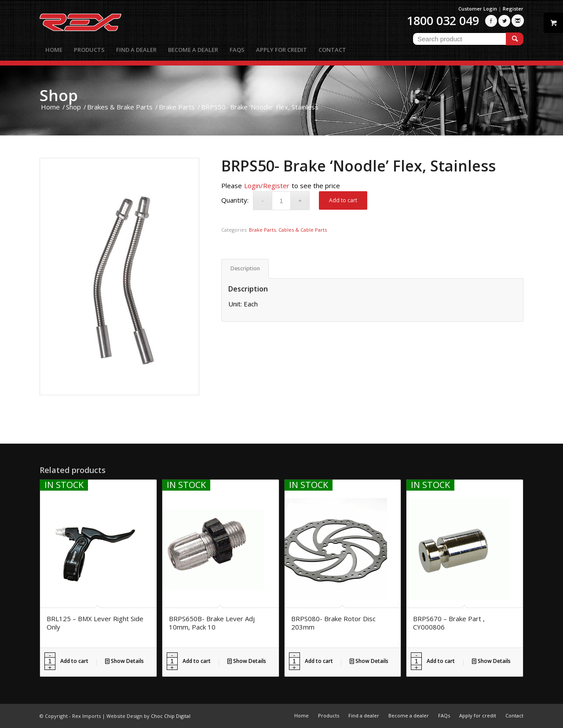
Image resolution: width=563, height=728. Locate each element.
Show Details (124, 661)
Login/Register (267, 186)
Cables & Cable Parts (303, 230)
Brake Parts (262, 230)
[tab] (245, 269)
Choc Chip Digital (171, 716)
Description (245, 268)
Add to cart (343, 200)
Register (513, 9)
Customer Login (478, 9)
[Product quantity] (281, 201)
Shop (59, 95)
